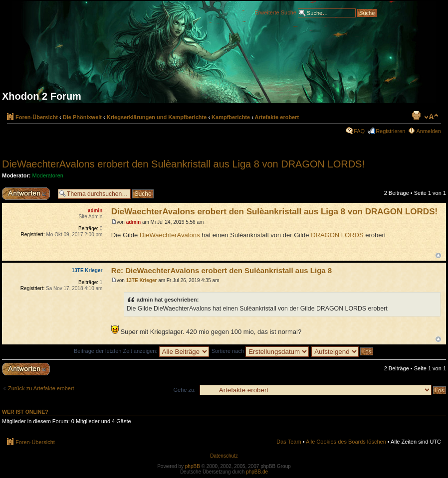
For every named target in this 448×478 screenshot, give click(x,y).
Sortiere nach (260, 351)
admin (133, 222)
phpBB (193, 466)
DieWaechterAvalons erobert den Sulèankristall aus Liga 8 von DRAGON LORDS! (183, 164)
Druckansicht (416, 115)
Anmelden (429, 131)
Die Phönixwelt (82, 117)
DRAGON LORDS (337, 235)
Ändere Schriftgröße (431, 117)
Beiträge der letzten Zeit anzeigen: (141, 351)
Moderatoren (48, 175)
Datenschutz (224, 456)
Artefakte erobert (277, 117)
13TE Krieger (142, 280)
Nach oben (438, 255)
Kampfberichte (231, 117)
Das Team (289, 442)
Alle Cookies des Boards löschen (346, 442)
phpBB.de (257, 472)
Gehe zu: (184, 390)
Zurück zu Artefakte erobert (41, 388)
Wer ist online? (25, 412)
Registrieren (390, 131)
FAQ (359, 131)
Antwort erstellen (27, 194)
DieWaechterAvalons (170, 235)
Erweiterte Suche (275, 12)
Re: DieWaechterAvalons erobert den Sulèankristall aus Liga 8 (222, 270)
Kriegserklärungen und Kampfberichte (157, 117)
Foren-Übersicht (37, 117)
